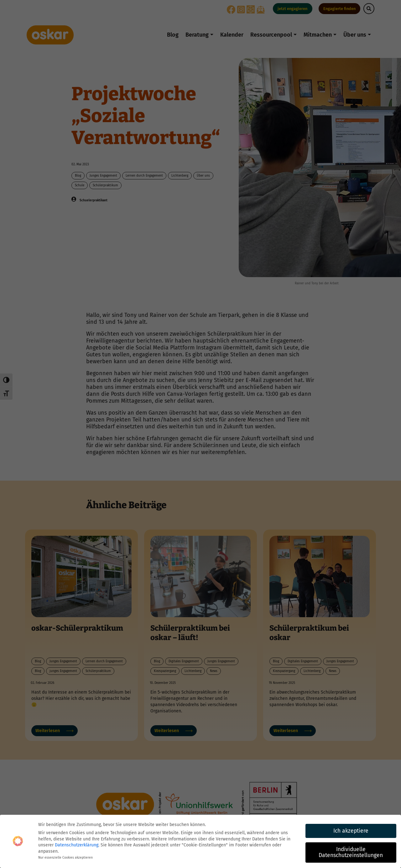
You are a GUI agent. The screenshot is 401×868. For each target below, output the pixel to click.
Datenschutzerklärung (77, 845)
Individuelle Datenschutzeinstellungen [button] (351, 852)
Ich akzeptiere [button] (351, 831)
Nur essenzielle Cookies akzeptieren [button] (65, 858)
